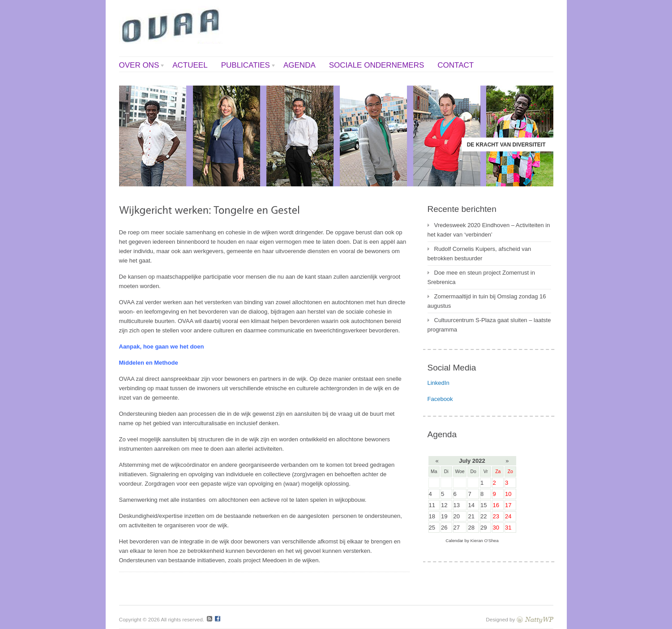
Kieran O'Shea (485, 541)
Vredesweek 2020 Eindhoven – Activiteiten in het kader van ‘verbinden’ (489, 230)
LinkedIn (439, 383)
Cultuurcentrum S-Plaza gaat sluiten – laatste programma (489, 325)
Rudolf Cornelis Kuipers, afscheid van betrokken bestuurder (479, 254)
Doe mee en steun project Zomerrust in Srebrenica (481, 277)
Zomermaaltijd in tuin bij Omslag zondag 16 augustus (487, 301)
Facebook (440, 399)
